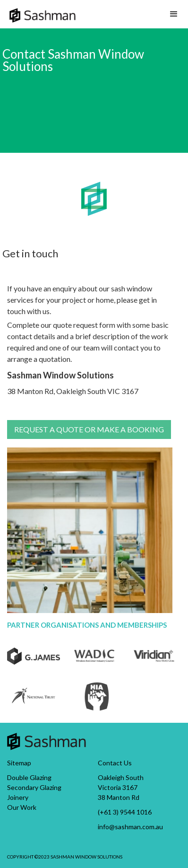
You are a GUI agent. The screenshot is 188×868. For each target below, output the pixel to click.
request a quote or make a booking (89, 429)
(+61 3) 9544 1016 (125, 812)
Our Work (22, 807)
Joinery (18, 797)
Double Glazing (29, 777)
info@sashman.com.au (130, 827)
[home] (43, 11)
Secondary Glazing (34, 787)
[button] (174, 14)
